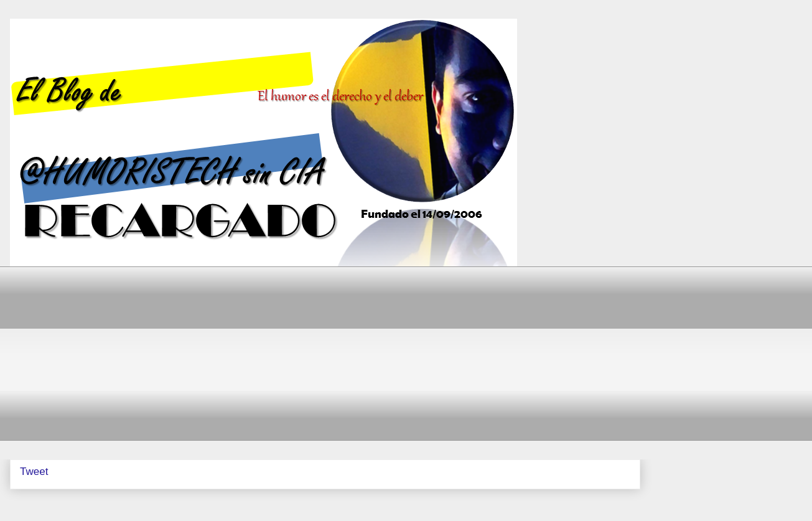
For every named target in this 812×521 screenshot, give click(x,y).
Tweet (34, 472)
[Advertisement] (393, 354)
